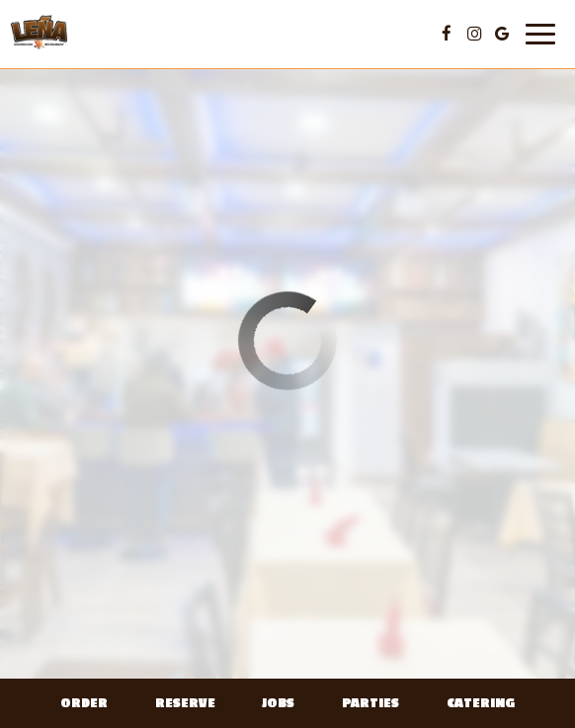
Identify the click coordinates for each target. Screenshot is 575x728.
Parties (370, 703)
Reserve (185, 703)
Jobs (278, 703)
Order (84, 703)
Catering (481, 703)
